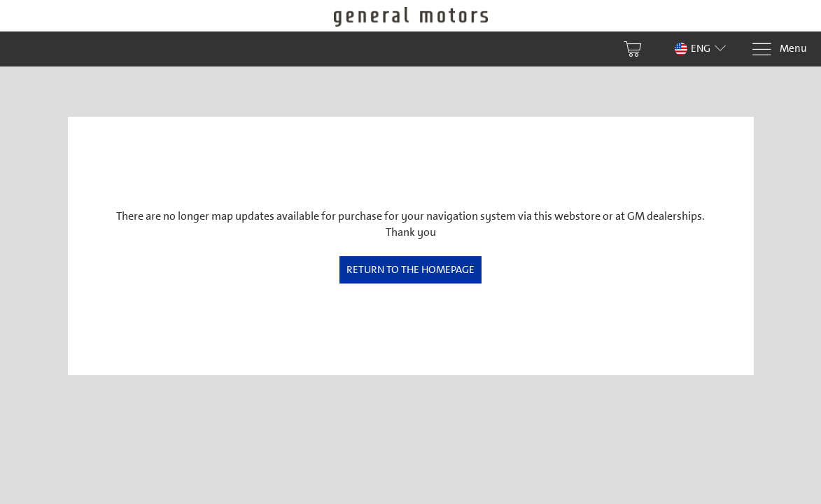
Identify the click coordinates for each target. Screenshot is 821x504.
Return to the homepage (410, 269)
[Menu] (779, 49)
